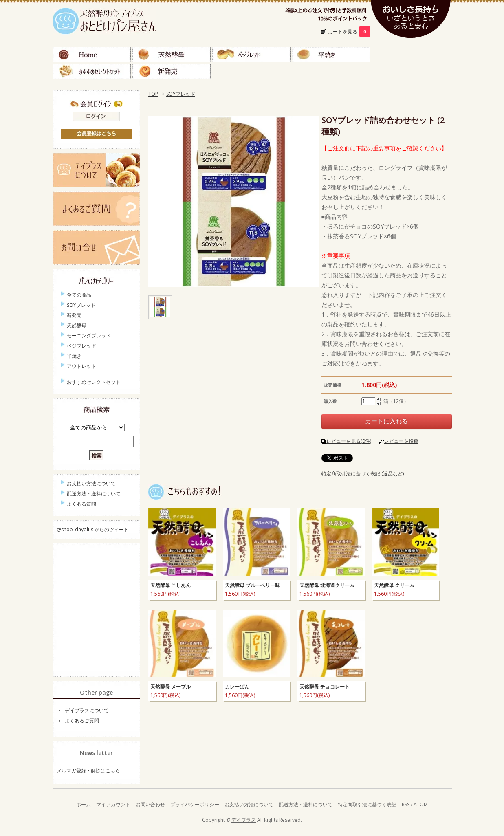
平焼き (331, 55)
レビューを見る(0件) (349, 441)
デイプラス (244, 820)
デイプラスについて (87, 710)
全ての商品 (79, 295)
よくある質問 (81, 504)
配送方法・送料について (94, 494)
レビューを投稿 (401, 441)
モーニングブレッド (89, 335)
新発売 (172, 71)
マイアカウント (113, 804)
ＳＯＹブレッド (411, 55)
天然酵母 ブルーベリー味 (252, 585)
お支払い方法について (91, 483)
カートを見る (349, 32)
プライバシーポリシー (195, 804)
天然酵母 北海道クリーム (327, 585)
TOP (153, 94)
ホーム (84, 804)
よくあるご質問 (82, 720)
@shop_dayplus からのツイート (93, 529)
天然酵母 (172, 55)
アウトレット (81, 366)
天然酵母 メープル (171, 687)
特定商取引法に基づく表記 (367, 804)
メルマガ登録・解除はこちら (88, 771)
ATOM (421, 804)
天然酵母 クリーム (394, 585)
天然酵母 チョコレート (325, 687)
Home (92, 55)
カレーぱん (237, 687)
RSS (406, 804)
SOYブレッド (181, 94)
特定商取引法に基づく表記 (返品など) (363, 474)
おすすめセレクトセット (92, 71)
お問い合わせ (150, 804)
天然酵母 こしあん (171, 585)
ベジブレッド (251, 55)
